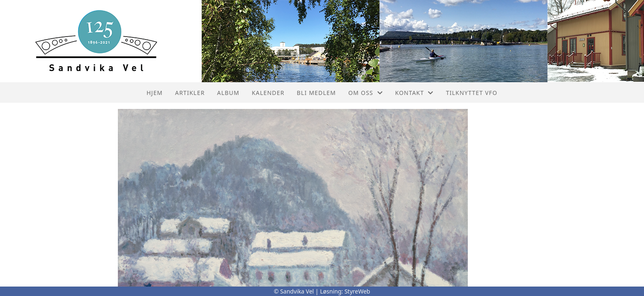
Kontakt (414, 93)
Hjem (155, 93)
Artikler (190, 93)
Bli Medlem (316, 93)
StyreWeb (358, 291)
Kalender (268, 93)
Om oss (366, 93)
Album (228, 93)
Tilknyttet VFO (472, 93)
